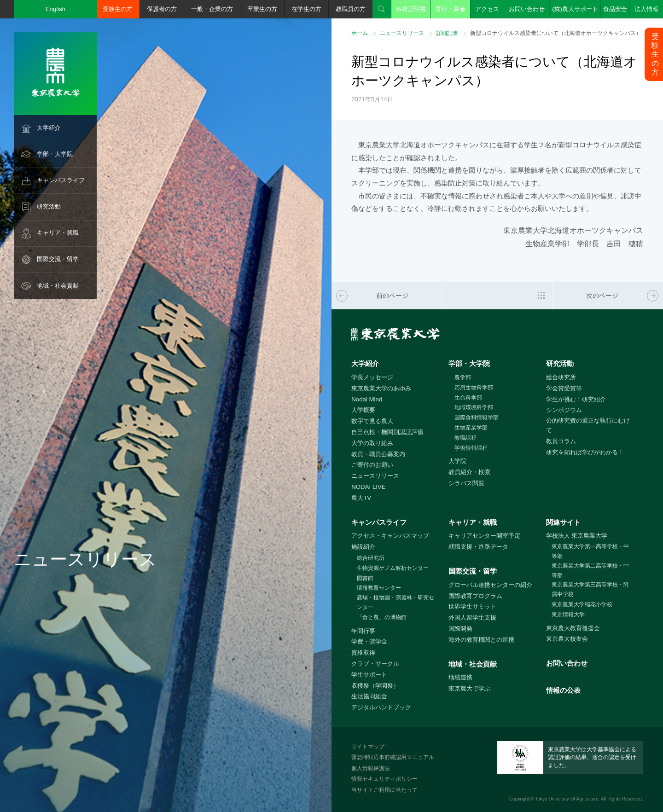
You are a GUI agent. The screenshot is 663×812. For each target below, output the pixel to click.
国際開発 (460, 629)
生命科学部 (468, 398)
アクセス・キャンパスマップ (390, 536)
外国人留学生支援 (472, 618)
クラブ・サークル (375, 664)
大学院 (457, 461)
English (56, 9)
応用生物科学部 (474, 388)
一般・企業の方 (212, 9)
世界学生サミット (472, 606)
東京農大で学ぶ (469, 688)
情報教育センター (379, 588)
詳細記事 (447, 33)
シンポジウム (564, 410)
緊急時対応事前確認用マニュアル (393, 757)
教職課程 (465, 438)
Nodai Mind (367, 399)
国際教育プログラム (475, 596)
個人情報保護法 (371, 768)
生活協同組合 (369, 696)
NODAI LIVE (368, 487)
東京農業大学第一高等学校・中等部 (590, 551)
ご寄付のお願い (372, 465)
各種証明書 (411, 9)
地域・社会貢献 (58, 286)
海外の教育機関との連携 (481, 640)
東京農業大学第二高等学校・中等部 (590, 571)
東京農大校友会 (567, 639)
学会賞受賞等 (564, 388)
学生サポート (369, 675)
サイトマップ (368, 747)
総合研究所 (561, 377)
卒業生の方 (262, 9)
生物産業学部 (471, 428)
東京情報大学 (568, 615)
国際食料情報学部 (477, 418)
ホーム (360, 33)
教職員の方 (351, 9)
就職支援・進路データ (478, 547)
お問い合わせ (527, 9)
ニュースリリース (402, 33)
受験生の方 (118, 9)
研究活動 (49, 206)
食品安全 (615, 9)
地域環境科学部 (474, 407)
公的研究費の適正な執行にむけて (588, 425)
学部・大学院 (55, 154)
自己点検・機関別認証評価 (387, 432)
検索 (382, 9)
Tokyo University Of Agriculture (567, 799)
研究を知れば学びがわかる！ (585, 452)
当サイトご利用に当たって (384, 790)
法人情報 (646, 9)
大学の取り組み (372, 443)
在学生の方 (306, 9)
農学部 (463, 377)
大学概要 (363, 410)
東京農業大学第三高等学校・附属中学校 (590, 589)
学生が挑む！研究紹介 (576, 399)
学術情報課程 (471, 448)
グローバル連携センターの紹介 (490, 585)
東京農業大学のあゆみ (381, 388)
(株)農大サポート (575, 9)
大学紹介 (49, 128)
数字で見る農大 (372, 421)
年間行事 (363, 631)
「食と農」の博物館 (382, 617)
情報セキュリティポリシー (384, 779)
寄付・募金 (451, 9)
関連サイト (563, 522)
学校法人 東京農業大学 (577, 536)
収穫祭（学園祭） (375, 686)
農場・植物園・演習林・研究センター (395, 602)
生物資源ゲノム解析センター (393, 568)
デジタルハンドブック (381, 707)
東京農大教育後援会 (573, 628)
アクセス (487, 9)
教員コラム (561, 441)
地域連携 (460, 677)
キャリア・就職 (58, 233)
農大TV (361, 498)
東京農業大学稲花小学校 (582, 604)
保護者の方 (162, 9)
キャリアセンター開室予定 (484, 536)
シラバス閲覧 (466, 483)
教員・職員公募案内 (378, 454)
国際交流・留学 (58, 259)
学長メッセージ (372, 377)
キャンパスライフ (61, 180)
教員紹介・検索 (469, 472)
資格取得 (363, 652)
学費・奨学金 (369, 641)
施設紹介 (363, 547)
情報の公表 (563, 690)
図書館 (365, 578)
